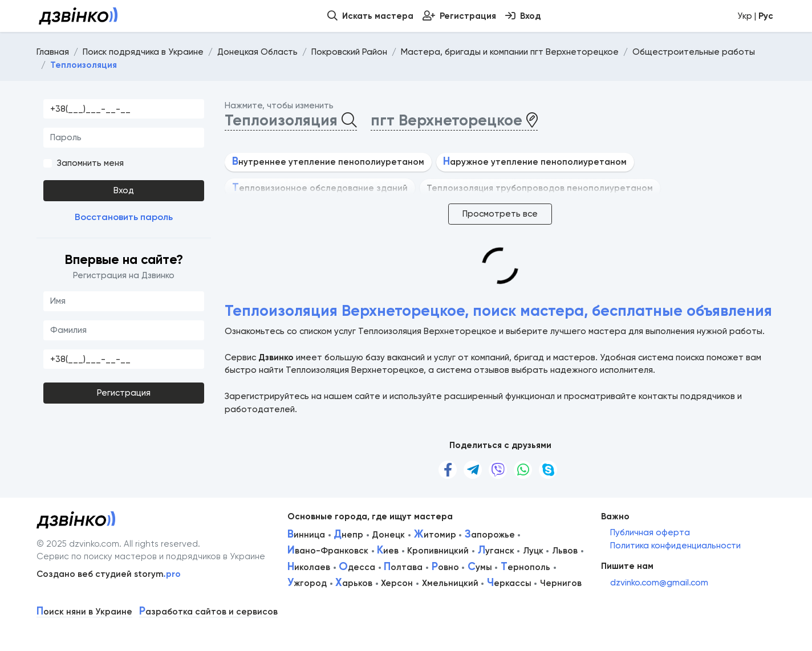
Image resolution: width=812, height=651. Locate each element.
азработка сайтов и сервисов (208, 612)
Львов (565, 551)
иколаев (309, 567)
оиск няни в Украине (84, 612)
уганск (496, 551)
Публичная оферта (650, 532)
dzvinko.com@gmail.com (659, 583)
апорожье (490, 535)
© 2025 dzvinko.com (78, 544)
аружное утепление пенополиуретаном (535, 162)
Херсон (397, 583)
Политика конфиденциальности (675, 546)
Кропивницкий (438, 551)
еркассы (509, 583)
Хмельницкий (450, 583)
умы (480, 567)
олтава (403, 567)
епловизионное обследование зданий (320, 188)
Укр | (755, 16)
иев (388, 551)
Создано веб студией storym (109, 574)
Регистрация (124, 393)
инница (306, 535)
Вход (124, 190)
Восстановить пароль (124, 217)
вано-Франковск (328, 551)
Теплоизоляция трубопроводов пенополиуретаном (540, 188)
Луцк (533, 551)
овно (445, 567)
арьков (354, 583)
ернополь (525, 567)
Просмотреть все (500, 214)
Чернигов (561, 583)
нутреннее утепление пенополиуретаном (328, 162)
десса (357, 567)
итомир (435, 535)
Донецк (388, 535)
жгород (307, 583)
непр (348, 535)
